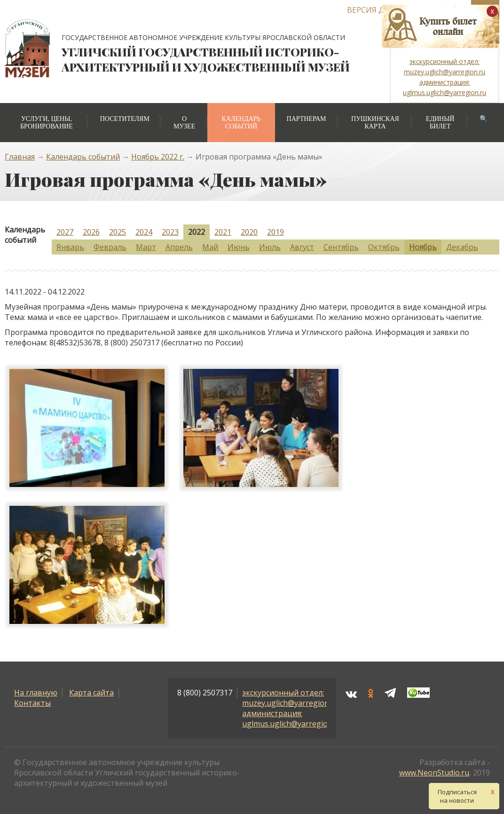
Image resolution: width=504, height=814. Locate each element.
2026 (91, 232)
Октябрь (384, 247)
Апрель (179, 247)
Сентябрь (341, 247)
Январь (70, 247)
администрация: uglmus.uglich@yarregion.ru (292, 718)
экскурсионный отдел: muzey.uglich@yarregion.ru (290, 698)
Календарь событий (241, 123)
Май (210, 247)
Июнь (239, 247)
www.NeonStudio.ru (434, 773)
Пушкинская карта (375, 123)
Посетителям (125, 119)
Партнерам (307, 119)
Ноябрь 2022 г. (158, 157)
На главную (36, 693)
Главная (20, 157)
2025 (118, 232)
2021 (223, 232)
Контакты (32, 703)
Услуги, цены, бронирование (47, 123)
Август (302, 247)
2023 (170, 232)
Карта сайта (91, 693)
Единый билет (440, 123)
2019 (276, 232)
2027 (65, 232)
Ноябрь (423, 247)
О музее (184, 123)
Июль (270, 247)
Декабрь (462, 247)
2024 (144, 232)
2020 (249, 232)
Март (146, 247)
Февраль (110, 247)
